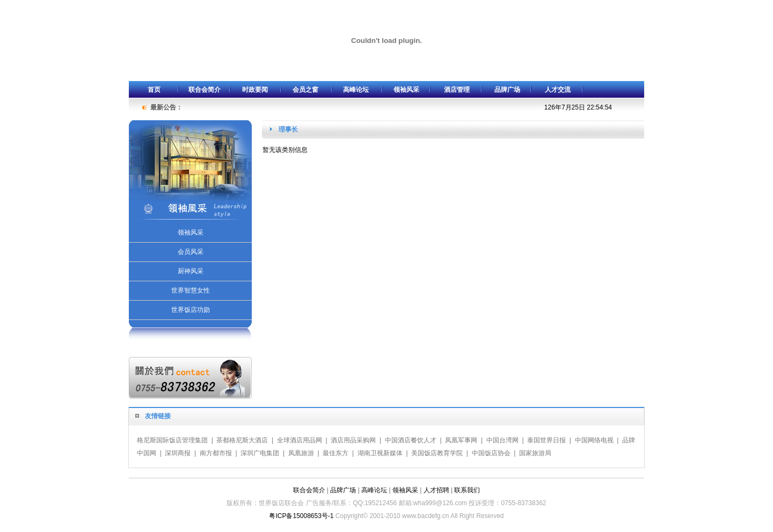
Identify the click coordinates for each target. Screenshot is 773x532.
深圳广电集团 (260, 453)
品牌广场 (507, 90)
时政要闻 (255, 90)
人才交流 (558, 90)
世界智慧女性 (191, 290)
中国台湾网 (502, 440)
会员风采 (191, 252)
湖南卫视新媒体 (380, 453)
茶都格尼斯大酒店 (242, 440)
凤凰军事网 (461, 440)
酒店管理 (457, 90)
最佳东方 (336, 453)
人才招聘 (436, 490)
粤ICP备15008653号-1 (301, 516)
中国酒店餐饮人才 (411, 440)
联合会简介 (205, 90)
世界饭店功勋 (191, 310)
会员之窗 (305, 90)
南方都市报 (216, 453)
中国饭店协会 (491, 453)
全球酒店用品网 (300, 440)
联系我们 (467, 490)
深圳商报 (178, 453)
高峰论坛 (356, 90)
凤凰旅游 (301, 453)
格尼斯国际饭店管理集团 (172, 440)
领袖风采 (406, 90)
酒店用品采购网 (353, 440)
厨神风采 (191, 271)
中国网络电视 (594, 440)
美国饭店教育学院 (437, 453)
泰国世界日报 (546, 440)
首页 (154, 90)
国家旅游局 (535, 453)
